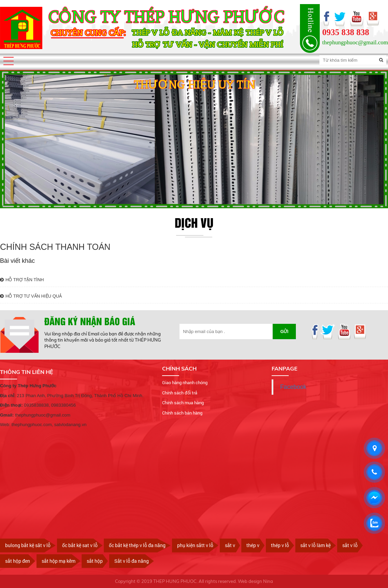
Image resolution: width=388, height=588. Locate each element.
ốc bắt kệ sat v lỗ (80, 545)
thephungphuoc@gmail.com (355, 42)
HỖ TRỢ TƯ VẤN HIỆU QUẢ (31, 296)
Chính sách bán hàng (182, 413)
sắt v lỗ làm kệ (315, 545)
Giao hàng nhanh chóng (185, 382)
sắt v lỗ (350, 545)
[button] (9, 61)
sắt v (230, 545)
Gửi (284, 331)
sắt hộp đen (18, 561)
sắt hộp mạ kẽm (59, 561)
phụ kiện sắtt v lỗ (195, 545)
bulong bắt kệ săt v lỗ (28, 545)
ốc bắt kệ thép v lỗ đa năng (137, 545)
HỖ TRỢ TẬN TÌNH (22, 280)
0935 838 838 (346, 32)
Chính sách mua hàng (183, 403)
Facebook (293, 387)
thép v (253, 545)
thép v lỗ (280, 545)
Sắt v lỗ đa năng (132, 561)
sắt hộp (95, 561)
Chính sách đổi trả (180, 393)
